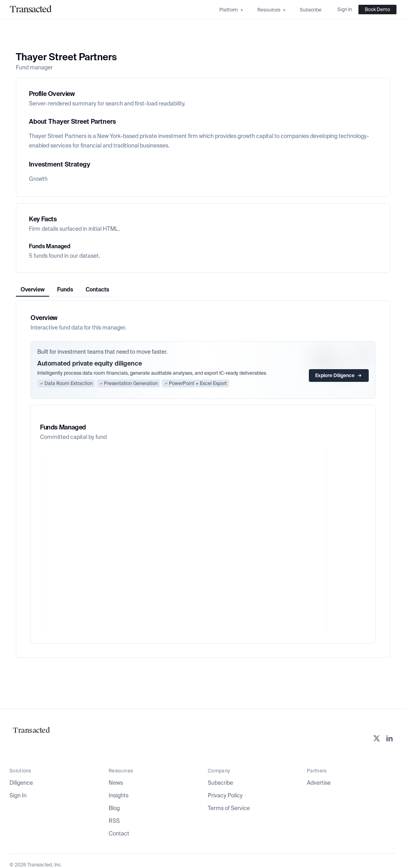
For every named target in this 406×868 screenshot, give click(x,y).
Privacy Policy (225, 795)
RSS (114, 821)
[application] (203, 542)
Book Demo (377, 10)
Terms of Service (229, 808)
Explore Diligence (339, 376)
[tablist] (65, 290)
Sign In (18, 795)
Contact (119, 834)
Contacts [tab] (97, 289)
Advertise (319, 783)
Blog (114, 808)
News (116, 783)
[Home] (30, 10)
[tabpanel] (203, 479)
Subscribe (220, 783)
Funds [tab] (65, 289)
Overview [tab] (33, 289)
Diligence (21, 783)
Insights (119, 795)
